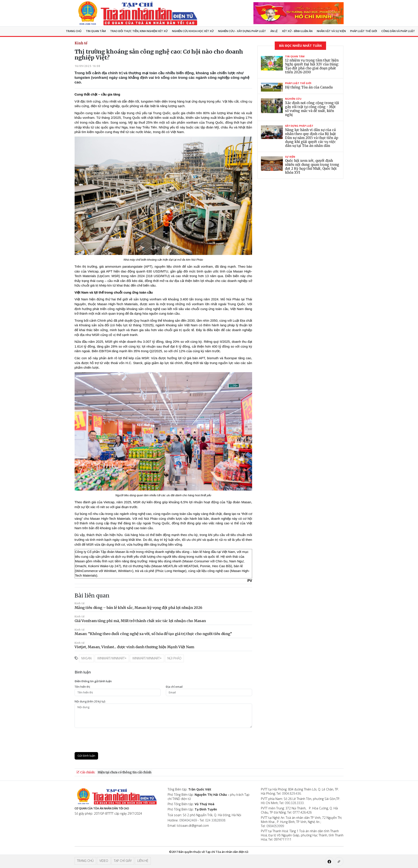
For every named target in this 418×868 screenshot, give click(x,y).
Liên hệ (143, 861)
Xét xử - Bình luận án (297, 31)
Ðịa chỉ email (174, 687)
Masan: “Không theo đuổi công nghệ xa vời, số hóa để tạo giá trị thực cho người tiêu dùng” (153, 634)
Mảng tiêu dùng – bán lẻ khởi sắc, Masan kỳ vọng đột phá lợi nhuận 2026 (138, 608)
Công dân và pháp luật (398, 31)
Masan (86, 658)
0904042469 (188, 820)
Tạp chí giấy (123, 861)
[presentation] (108, 740)
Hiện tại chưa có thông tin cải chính (125, 772)
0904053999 (275, 826)
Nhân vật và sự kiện (331, 31)
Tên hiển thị (82, 687)
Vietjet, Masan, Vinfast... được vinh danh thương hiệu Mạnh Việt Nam (134, 647)
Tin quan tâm (96, 31)
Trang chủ (74, 31)
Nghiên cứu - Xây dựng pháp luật (242, 31)
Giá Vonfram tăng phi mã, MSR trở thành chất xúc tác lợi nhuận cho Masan (140, 621)
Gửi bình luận (86, 756)
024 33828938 (215, 820)
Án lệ (274, 31)
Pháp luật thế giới (364, 31)
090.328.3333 (294, 803)
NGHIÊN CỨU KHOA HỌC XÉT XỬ (193, 31)
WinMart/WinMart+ (112, 658)
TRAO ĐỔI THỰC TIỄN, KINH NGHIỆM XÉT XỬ (139, 31)
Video (104, 861)
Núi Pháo (174, 658)
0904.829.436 (291, 793)
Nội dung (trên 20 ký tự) (90, 701)
